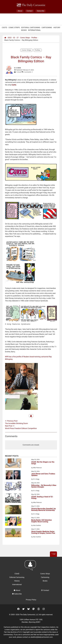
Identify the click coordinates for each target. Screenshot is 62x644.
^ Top (53, 554)
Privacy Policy (31, 599)
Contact (30, 11)
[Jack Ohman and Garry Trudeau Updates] (13, 475)
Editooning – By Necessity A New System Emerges (44, 486)
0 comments (28, 72)
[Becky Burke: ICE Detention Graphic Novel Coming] (13, 521)
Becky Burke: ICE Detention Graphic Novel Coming (42, 521)
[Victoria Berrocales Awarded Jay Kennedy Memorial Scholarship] (13, 510)
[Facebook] (18, 609)
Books (24, 30)
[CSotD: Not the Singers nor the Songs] (13, 463)
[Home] (5, 38)
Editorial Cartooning (31, 28)
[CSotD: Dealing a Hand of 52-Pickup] (13, 498)
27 (18, 38)
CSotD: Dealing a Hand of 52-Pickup (42, 497)
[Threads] (39, 609)
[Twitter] (23, 609)
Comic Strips (14, 28)
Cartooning (47, 28)
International (34, 30)
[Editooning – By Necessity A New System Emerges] (13, 486)
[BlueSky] (28, 609)
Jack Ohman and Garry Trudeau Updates (43, 474)
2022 (10, 38)
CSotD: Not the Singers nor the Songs (43, 463)
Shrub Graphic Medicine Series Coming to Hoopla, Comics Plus (43, 532)
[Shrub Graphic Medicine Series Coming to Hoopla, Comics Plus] (13, 533)
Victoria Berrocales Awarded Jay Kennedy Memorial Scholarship (44, 509)
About (20, 11)
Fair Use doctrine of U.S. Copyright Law (19, 632)
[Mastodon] (34, 609)
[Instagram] (44, 609)
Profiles (34, 38)
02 (14, 38)
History (57, 28)
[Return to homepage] (31, 566)
